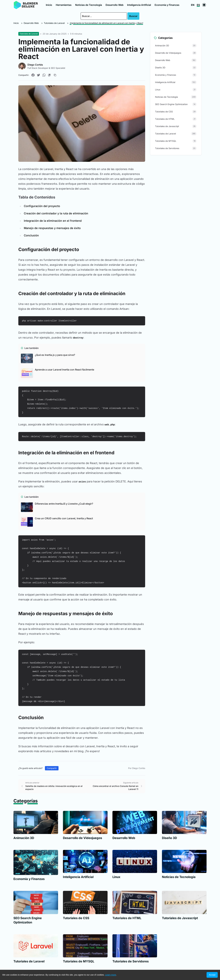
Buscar (133, 16)
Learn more (111, 975)
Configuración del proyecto (42, 206)
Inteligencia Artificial (139, 5)
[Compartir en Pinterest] (50, 75)
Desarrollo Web (115, 5)
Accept (212, 975)
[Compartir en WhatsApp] (44, 75)
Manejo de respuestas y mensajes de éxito (52, 228)
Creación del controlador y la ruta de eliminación (56, 213)
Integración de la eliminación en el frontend (53, 221)
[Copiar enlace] (55, 75)
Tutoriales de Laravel (54, 23)
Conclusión (31, 235)
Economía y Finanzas (167, 5)
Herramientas (64, 5)
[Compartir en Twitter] (38, 75)
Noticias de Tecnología (89, 5)
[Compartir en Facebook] (33, 75)
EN (193, 5)
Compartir (52, 768)
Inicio (49, 5)
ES (198, 5)
